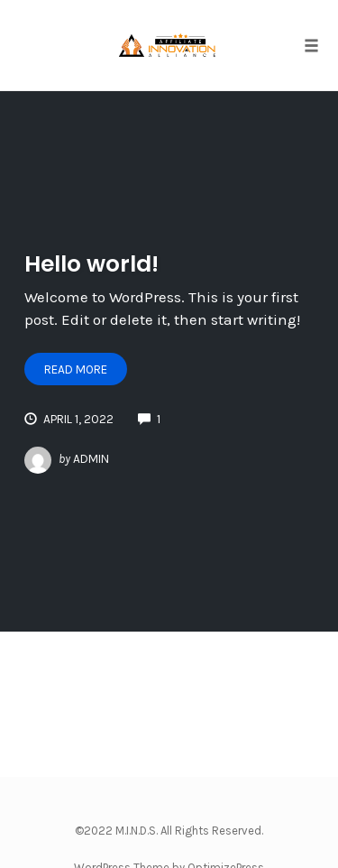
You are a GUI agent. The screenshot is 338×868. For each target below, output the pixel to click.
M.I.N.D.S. (137, 831)
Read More (76, 369)
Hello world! (91, 264)
